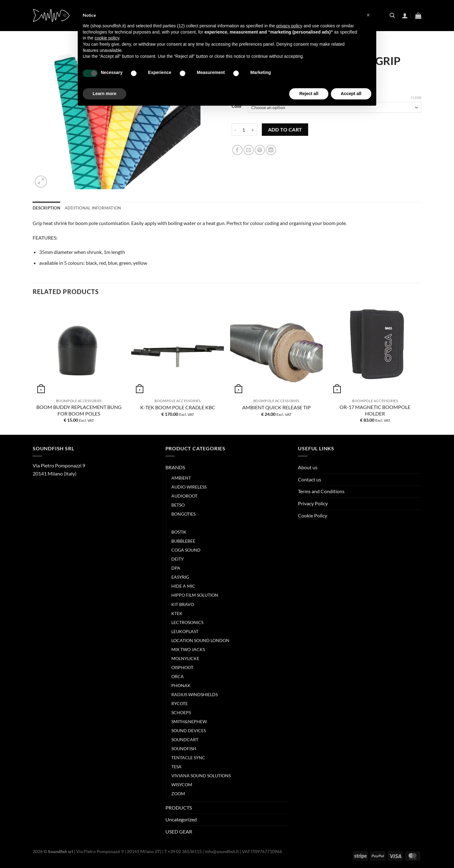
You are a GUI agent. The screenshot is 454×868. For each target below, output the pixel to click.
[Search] (392, 15)
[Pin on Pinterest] (260, 150)
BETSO (178, 505)
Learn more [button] (104, 94)
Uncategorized (181, 819)
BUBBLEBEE (183, 541)
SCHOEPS (181, 712)
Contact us (310, 479)
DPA (176, 568)
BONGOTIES (183, 514)
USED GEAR (179, 831)
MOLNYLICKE (185, 658)
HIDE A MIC (183, 586)
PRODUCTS (179, 808)
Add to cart (285, 130)
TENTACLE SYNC (188, 758)
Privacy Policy (313, 503)
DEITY (178, 559)
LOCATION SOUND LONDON (200, 640)
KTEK (177, 613)
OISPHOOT (182, 667)
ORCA (178, 676)
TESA (176, 767)
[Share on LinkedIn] (271, 150)
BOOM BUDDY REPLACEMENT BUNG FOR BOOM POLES (79, 410)
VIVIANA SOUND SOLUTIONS (201, 776)
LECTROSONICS (187, 622)
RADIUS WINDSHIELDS (195, 694)
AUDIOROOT (184, 496)
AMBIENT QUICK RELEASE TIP (276, 407)
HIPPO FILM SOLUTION (195, 595)
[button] (368, 15)
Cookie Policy (313, 515)
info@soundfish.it (222, 851)
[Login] (405, 16)
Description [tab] (46, 208)
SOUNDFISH (184, 749)
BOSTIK (179, 532)
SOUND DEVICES (189, 730)
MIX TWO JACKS (188, 649)
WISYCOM (182, 785)
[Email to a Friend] (249, 150)
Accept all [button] (351, 94)
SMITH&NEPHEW (189, 721)
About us (308, 467)
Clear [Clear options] (416, 97)
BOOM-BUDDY (186, 523)
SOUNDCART (185, 739)
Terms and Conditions (321, 491)
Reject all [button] (309, 94)
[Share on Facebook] (237, 150)
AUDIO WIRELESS (189, 487)
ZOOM (178, 794)
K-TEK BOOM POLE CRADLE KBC (178, 407)
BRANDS (175, 467)
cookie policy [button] (107, 38)
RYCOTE (180, 703)
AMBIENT (181, 478)
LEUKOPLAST (185, 631)
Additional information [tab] (93, 208)
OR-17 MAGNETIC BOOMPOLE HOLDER (375, 410)
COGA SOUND (186, 550)
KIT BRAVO (183, 604)
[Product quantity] (244, 130)
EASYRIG (180, 577)
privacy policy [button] (289, 26)
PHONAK (181, 685)
